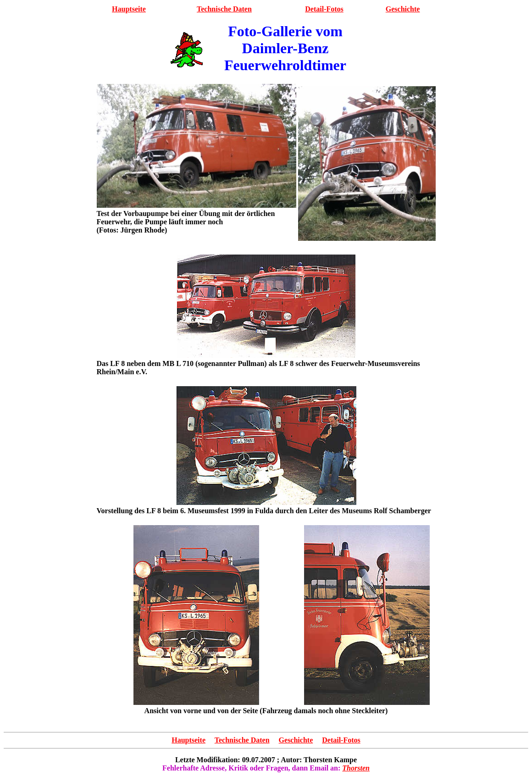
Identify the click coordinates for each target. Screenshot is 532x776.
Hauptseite (129, 9)
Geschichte (403, 9)
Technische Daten (224, 9)
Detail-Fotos (324, 9)
